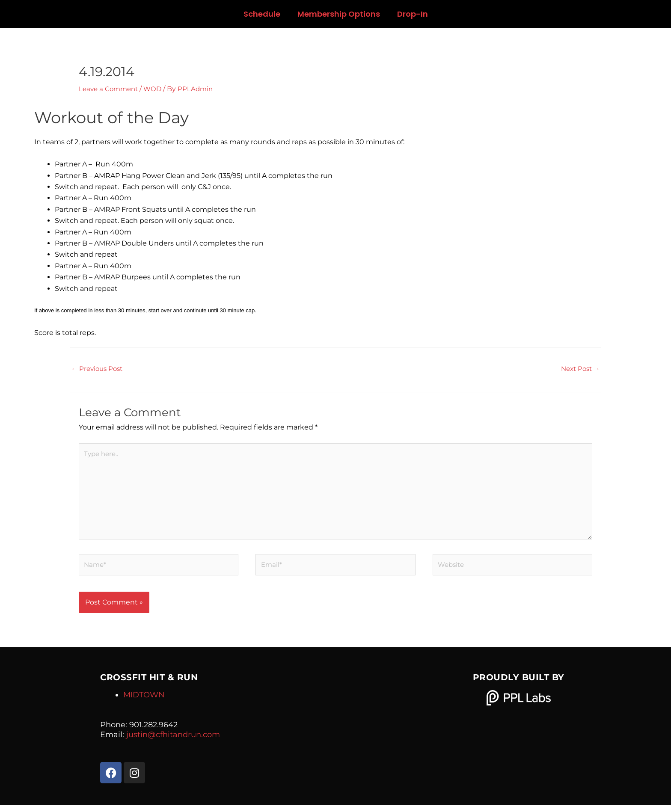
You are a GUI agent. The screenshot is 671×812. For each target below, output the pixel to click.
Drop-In (413, 14)
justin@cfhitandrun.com (173, 742)
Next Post (579, 369)
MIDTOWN (144, 702)
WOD (157, 89)
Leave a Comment (110, 89)
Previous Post (99, 369)
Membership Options (339, 14)
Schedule (262, 14)
